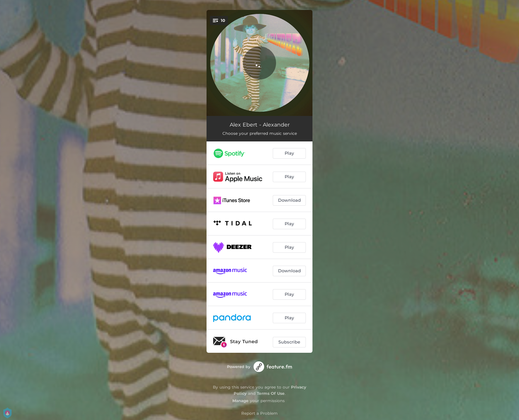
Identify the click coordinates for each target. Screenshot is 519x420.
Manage (240, 401)
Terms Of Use (271, 393)
